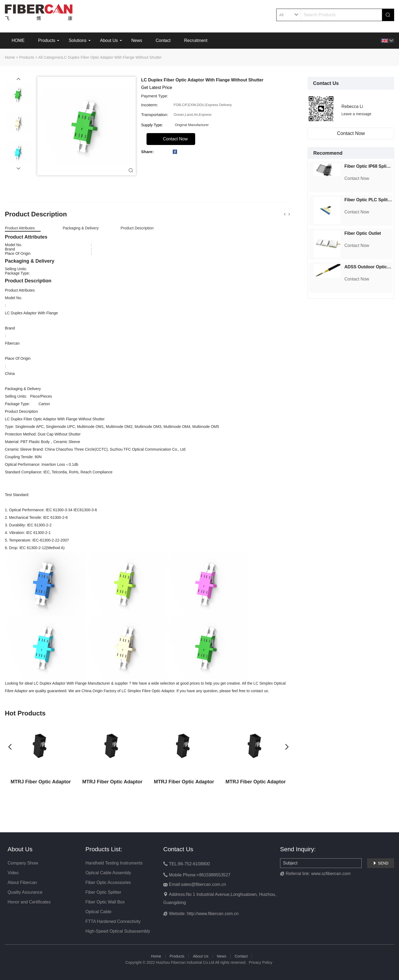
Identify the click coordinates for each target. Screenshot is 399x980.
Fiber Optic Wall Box (105, 902)
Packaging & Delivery (81, 228)
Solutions (78, 40)
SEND (381, 863)
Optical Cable (98, 912)
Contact (163, 40)
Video (13, 873)
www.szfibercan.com (331, 874)
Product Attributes (20, 228)
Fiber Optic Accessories (108, 882)
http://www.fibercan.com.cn (213, 914)
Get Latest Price (157, 88)
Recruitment (196, 40)
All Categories (50, 57)
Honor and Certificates (29, 902)
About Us (109, 40)
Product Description (137, 228)
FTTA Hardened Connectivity (113, 921)
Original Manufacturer (192, 125)
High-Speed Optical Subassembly (118, 931)
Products (47, 40)
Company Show (23, 863)
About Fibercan (22, 882)
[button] (18, 79)
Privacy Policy (260, 962)
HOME (18, 40)
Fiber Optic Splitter (103, 892)
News (137, 40)
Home (10, 57)
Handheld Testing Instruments (114, 863)
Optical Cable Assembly (108, 873)
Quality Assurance (25, 892)
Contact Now (351, 133)
